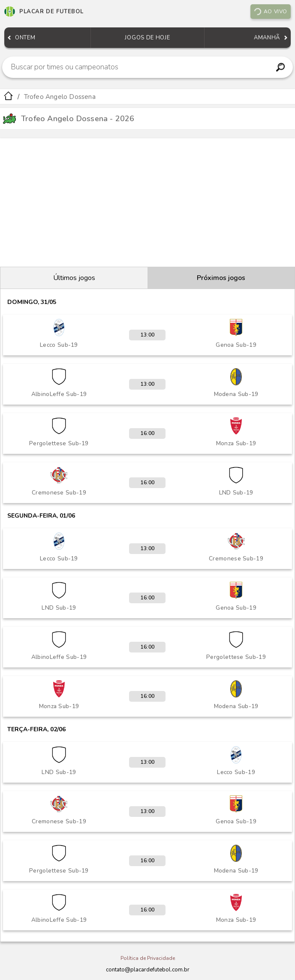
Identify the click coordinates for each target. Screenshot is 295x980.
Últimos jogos (74, 278)
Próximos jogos (221, 278)
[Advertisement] (147, 203)
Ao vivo (270, 12)
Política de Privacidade (148, 958)
